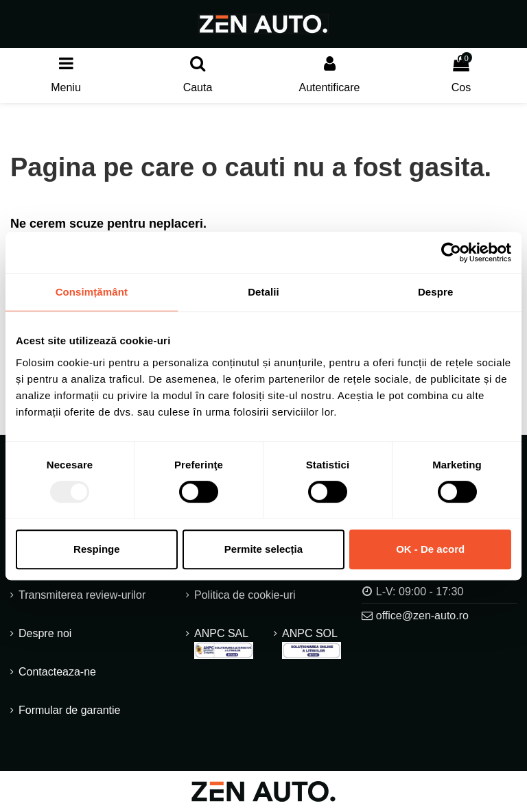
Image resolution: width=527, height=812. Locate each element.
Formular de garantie (70, 710)
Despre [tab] (435, 292)
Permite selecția (263, 549)
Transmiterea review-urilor (82, 595)
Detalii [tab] (263, 292)
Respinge (97, 549)
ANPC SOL (312, 643)
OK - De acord (430, 549)
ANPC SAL (224, 643)
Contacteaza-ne (57, 672)
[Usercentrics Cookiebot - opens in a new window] (451, 252)
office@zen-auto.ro (422, 616)
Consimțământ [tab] (92, 292)
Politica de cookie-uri (245, 595)
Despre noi (45, 633)
